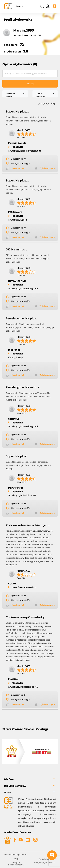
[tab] (30, 779)
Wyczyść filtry (48, 104)
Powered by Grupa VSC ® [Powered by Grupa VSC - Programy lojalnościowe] (15, 855)
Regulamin (44, 859)
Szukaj (30, 84)
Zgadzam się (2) (19, 695)
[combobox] (15, 94)
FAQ (16, 859)
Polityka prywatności (44, 862)
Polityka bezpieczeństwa (16, 864)
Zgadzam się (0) (19, 159)
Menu (20, 6)
